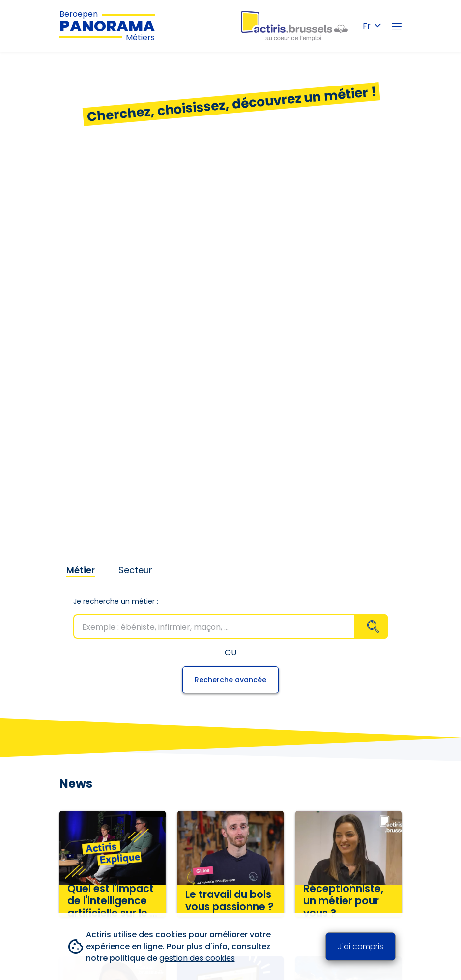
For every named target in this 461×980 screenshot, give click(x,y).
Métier (81, 570)
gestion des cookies (197, 958)
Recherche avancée (230, 680)
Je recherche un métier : (116, 601)
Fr (372, 26)
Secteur (135, 570)
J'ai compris (360, 946)
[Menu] (397, 26)
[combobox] (230, 627)
